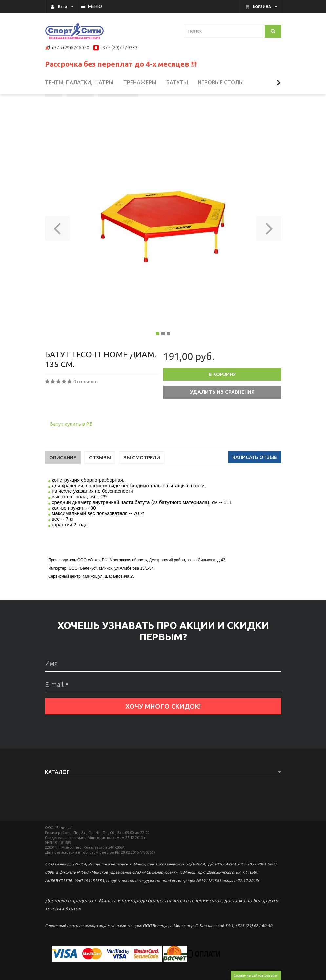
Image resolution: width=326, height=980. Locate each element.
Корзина (262, 7)
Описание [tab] (63, 481)
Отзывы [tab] (100, 481)
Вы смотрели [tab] (142, 481)
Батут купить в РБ (71, 448)
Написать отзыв (255, 481)
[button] (57, 250)
